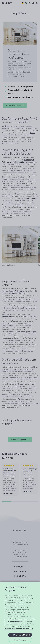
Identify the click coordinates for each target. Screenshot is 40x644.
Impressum (9, 628)
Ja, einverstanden (15, 621)
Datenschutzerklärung (23, 628)
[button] (20, 635)
